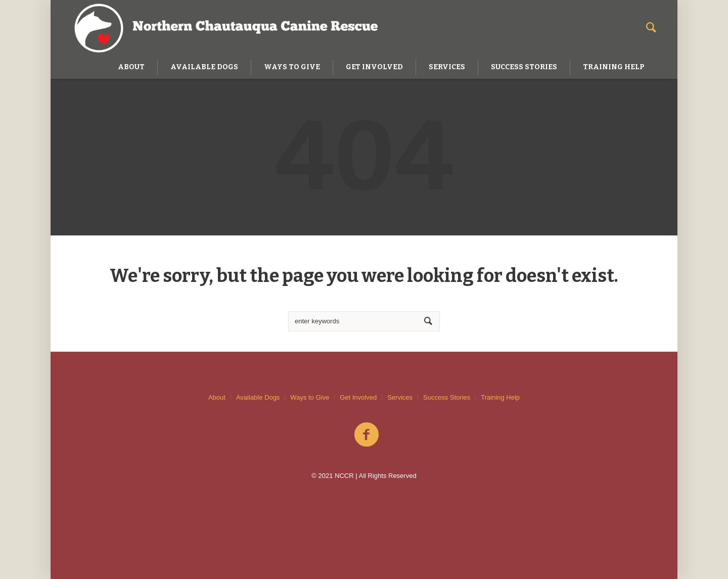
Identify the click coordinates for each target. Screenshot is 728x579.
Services (400, 397)
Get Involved (358, 397)
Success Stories (447, 397)
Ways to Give (310, 397)
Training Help (500, 397)
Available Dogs (258, 397)
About (217, 397)
